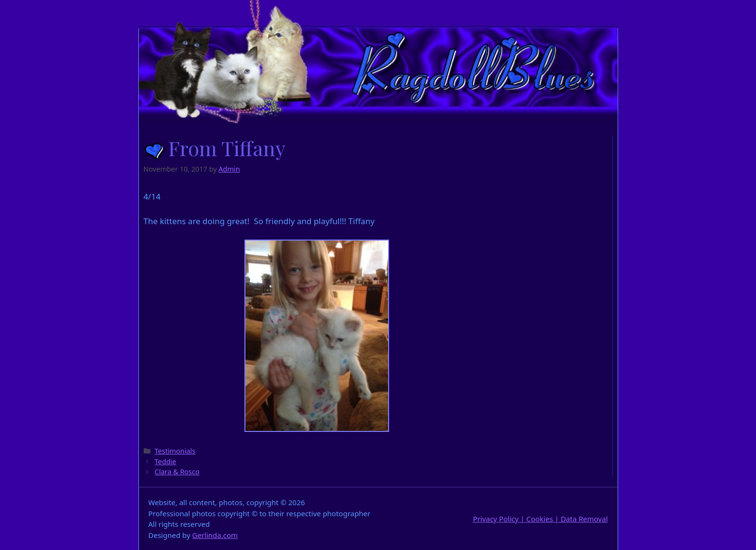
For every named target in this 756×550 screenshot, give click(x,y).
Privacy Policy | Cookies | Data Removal (540, 519)
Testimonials (175, 451)
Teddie (166, 462)
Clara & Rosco (177, 472)
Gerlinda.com (215, 535)
